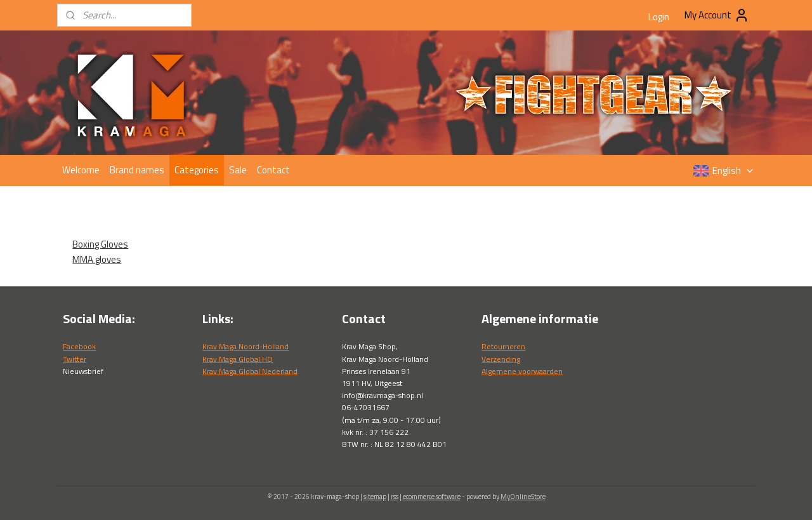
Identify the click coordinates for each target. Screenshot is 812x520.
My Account (717, 15)
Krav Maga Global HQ (238, 359)
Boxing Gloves (100, 244)
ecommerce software (432, 497)
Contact (273, 170)
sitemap (375, 497)
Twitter (75, 359)
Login (659, 17)
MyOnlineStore (523, 497)
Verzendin (499, 359)
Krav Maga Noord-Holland (246, 346)
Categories (197, 170)
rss (395, 497)
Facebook (79, 346)
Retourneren (503, 346)
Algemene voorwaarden (522, 371)
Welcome (81, 170)
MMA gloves (97, 259)
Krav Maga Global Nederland (250, 371)
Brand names (137, 170)
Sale (238, 170)
